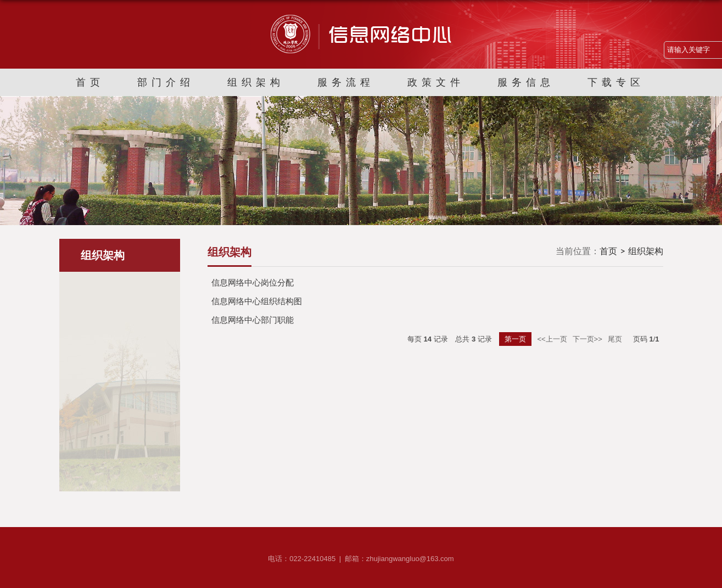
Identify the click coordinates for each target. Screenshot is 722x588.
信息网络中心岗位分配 (253, 282)
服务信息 (526, 82)
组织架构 (256, 82)
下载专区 (616, 82)
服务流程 (346, 82)
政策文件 (436, 82)
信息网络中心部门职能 (253, 320)
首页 (90, 82)
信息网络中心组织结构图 (257, 301)
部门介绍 (166, 82)
